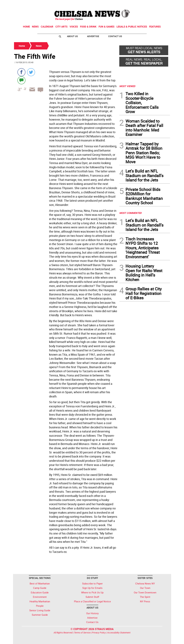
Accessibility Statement (119, 633)
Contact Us (115, 36)
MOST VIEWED (127, 86)
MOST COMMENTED (130, 213)
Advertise (93, 36)
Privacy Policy (99, 633)
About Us (72, 36)
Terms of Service (82, 633)
